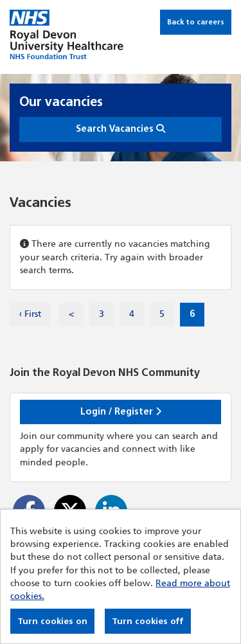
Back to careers (196, 22)
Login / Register (121, 412)
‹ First (30, 314)
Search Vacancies (121, 129)
